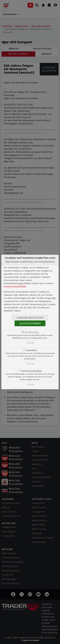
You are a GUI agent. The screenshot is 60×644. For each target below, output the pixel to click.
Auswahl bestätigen (30, 318)
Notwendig (32, 332)
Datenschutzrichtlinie (15, 287)
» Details (30, 343)
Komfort (32, 350)
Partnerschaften (32, 371)
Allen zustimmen (30, 323)
